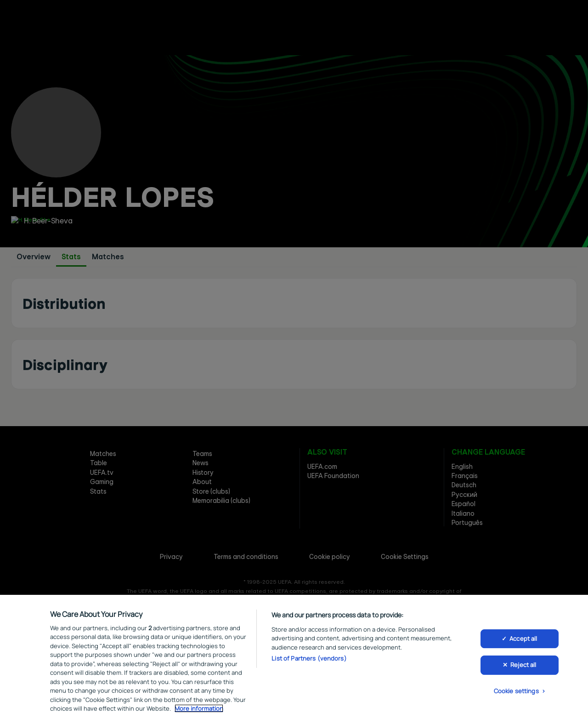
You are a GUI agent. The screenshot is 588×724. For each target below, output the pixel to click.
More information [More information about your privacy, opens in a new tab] (199, 710)
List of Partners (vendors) (309, 660)
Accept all (523, 640)
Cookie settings (516, 692)
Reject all (523, 667)
